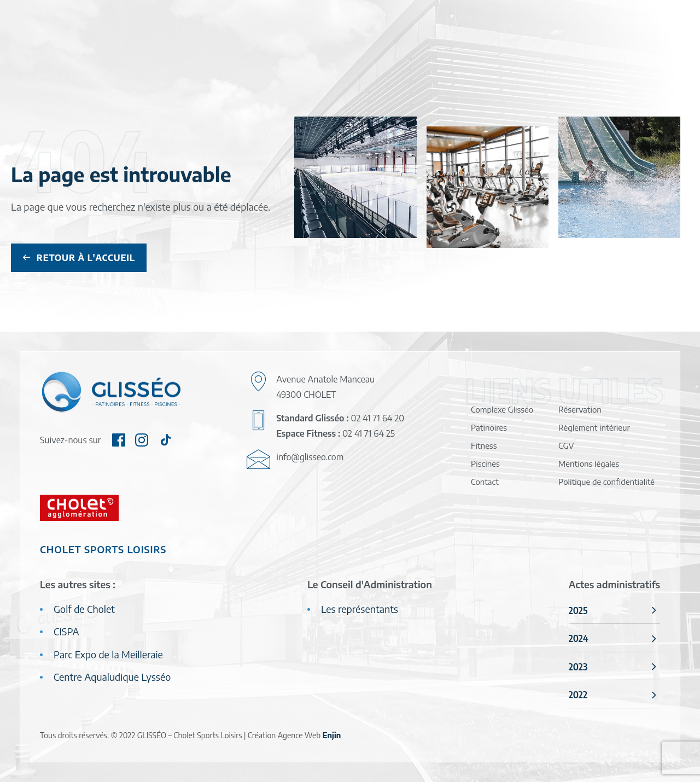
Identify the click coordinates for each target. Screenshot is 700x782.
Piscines (485, 464)
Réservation (580, 409)
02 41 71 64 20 (378, 418)
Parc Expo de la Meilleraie (108, 654)
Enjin (332, 735)
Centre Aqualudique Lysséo (112, 677)
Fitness (484, 445)
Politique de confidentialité (606, 482)
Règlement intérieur (594, 427)
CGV (566, 445)
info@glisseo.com (310, 457)
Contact (485, 482)
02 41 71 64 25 (369, 433)
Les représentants (360, 609)
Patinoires (489, 427)
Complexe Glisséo (502, 409)
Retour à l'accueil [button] (79, 258)
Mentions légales (589, 464)
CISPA (66, 631)
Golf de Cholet (84, 609)
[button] (119, 442)
